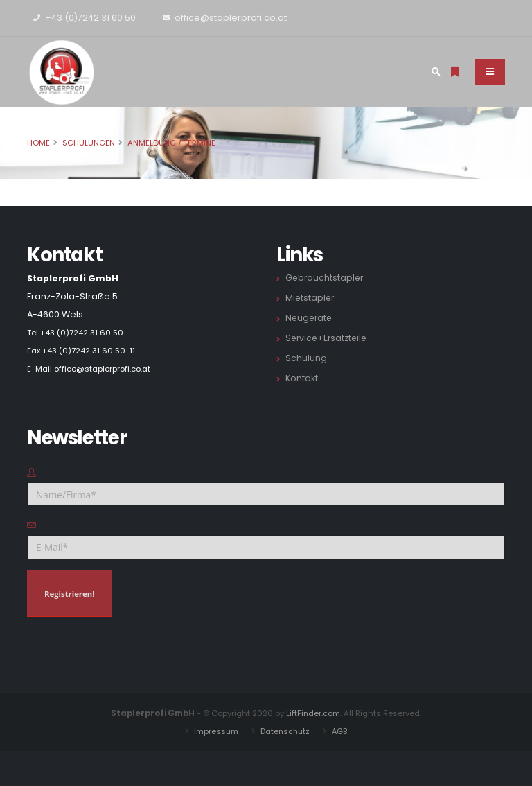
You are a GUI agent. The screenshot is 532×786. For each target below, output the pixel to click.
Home (38, 143)
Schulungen (89, 143)
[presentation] (132, 655)
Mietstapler (311, 298)
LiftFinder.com (313, 713)
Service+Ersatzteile (328, 338)
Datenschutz (285, 731)
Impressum (214, 731)
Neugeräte (310, 318)
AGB (341, 731)
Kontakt (302, 378)
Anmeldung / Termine (171, 143)
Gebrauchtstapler (326, 278)
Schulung (306, 358)
